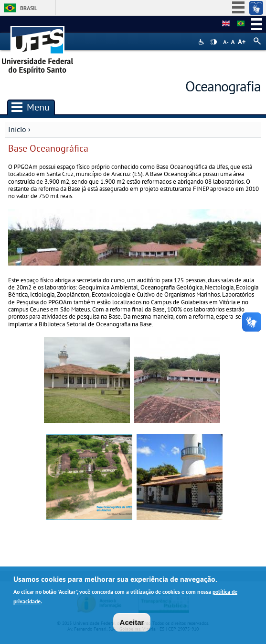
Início (17, 129)
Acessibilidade (202, 42)
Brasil (29, 8)
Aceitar (132, 624)
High (213, 42)
